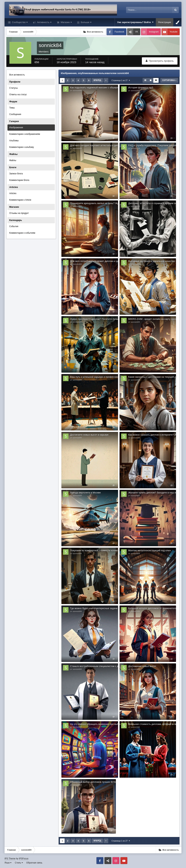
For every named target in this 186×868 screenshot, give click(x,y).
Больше (86, 22)
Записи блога (16, 174)
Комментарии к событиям (22, 233)
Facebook (119, 32)
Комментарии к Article (20, 200)
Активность (44, 22)
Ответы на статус (18, 95)
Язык (8, 863)
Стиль (19, 863)
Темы (12, 108)
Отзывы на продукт (19, 213)
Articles (13, 193)
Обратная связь (34, 863)
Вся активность (17, 75)
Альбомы (14, 141)
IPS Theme (10, 859)
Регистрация (165, 22)
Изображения (16, 128)
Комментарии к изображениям (25, 134)
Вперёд (97, 80)
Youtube (173, 32)
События (14, 226)
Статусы (14, 88)
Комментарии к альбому (22, 147)
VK (137, 32)
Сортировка (169, 80)
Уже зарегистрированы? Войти (135, 22)
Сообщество (19, 22)
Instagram (154, 32)
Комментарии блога (19, 180)
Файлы (13, 160)
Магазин (66, 22)
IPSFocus (24, 859)
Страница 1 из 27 (121, 80)
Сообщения (15, 114)
